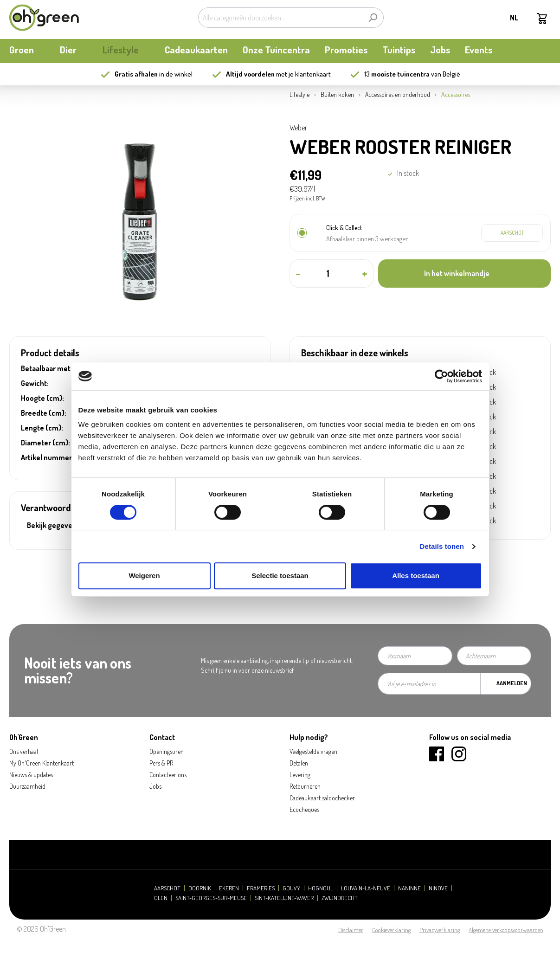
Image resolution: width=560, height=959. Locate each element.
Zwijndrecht (340, 898)
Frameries (261, 888)
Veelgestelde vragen (313, 751)
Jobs (155, 786)
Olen (161, 898)
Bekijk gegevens (54, 525)
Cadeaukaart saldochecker (322, 798)
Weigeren (144, 576)
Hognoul (321, 888)
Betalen (299, 763)
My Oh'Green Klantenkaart (42, 763)
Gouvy (291, 888)
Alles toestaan (416, 576)
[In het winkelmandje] (464, 274)
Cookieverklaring (391, 930)
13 (397, 74)
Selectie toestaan (280, 576)
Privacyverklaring (440, 930)
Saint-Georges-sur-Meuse (211, 898)
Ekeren (229, 888)
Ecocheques (304, 809)
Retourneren (305, 786)
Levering (300, 775)
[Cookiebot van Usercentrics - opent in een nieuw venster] (441, 376)
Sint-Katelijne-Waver (284, 898)
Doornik (200, 888)
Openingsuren (167, 751)
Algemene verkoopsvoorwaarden (506, 930)
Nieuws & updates (31, 775)
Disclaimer (351, 930)
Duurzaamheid (27, 786)
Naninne (409, 888)
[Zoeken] (373, 18)
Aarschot (167, 888)
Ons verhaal (24, 751)
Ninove (438, 888)
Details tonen (442, 546)
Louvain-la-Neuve (366, 888)
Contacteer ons (168, 775)
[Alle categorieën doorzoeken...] (280, 18)
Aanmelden (512, 683)
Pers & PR (161, 763)
